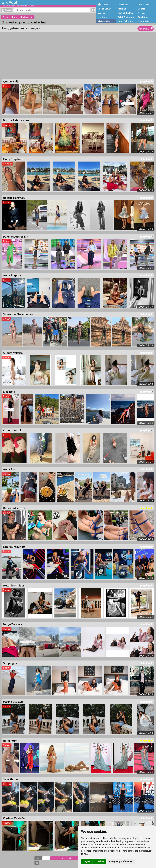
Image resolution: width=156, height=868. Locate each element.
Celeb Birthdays (126, 17)
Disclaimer (143, 17)
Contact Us (143, 21)
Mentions (103, 17)
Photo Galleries (106, 9)
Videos (101, 13)
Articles (122, 9)
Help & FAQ (143, 5)
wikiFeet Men (104, 21)
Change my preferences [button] (121, 861)
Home (105, 5)
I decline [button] (100, 861)
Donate (141, 9)
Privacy (142, 13)
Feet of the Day (125, 13)
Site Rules (123, 5)
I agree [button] (87, 861)
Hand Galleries (125, 21)
